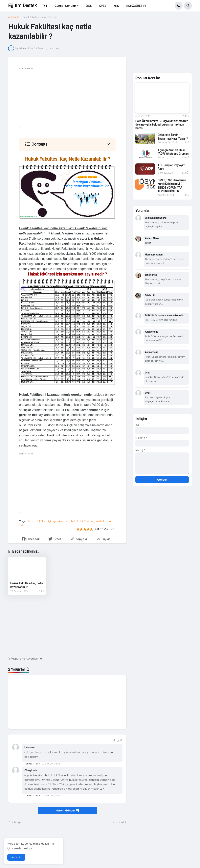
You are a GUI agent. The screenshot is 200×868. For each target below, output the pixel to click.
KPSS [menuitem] (103, 6)
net (21, 525)
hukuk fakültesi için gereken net (40, 17)
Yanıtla (28, 764)
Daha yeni (17, 822)
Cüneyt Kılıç (31, 770)
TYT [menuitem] (45, 6)
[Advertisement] (78, 99)
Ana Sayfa (14, 17)
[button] (179, 6)
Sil (37, 764)
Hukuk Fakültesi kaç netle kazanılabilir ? (27, 585)
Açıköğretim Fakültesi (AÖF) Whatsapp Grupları (173, 152)
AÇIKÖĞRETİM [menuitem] (136, 6)
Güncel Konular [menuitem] (65, 6)
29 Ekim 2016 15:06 (51, 764)
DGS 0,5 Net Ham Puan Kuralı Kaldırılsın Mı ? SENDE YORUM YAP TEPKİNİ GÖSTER (172, 186)
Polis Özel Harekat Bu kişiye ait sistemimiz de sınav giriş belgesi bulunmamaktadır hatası (162, 125)
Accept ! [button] (16, 857)
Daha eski (118, 822)
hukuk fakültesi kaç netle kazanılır (92, 521)
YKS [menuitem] (116, 6)
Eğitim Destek (22, 6)
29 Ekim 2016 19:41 (51, 796)
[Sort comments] (118, 740)
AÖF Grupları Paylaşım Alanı (171, 167)
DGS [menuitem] (89, 6)
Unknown (30, 747)
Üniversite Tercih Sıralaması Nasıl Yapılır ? (173, 137)
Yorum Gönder (67, 810)
